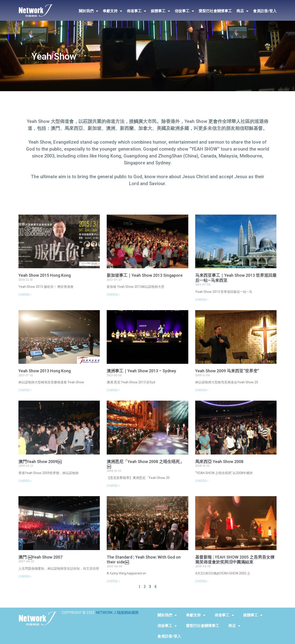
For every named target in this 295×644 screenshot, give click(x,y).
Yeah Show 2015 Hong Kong (45, 275)
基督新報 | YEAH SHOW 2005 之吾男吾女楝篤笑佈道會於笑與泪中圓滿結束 (235, 560)
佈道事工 (136, 11)
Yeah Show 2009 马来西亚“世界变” (227, 371)
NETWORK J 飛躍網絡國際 (117, 613)
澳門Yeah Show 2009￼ (40, 462)
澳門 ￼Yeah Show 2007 (40, 557)
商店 (242, 11)
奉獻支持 (112, 11)
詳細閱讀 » (25, 294)
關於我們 (88, 11)
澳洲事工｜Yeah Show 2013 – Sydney (141, 371)
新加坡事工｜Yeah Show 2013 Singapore (145, 275)
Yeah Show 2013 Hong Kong (45, 371)
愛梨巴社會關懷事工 (215, 11)
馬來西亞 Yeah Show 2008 (219, 462)
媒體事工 (160, 11)
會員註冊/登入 (265, 11)
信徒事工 (184, 11)
